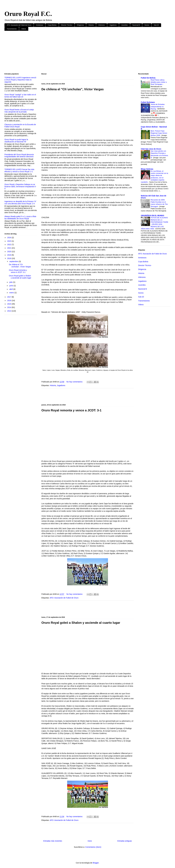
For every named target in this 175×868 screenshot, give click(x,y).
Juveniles (125, 25)
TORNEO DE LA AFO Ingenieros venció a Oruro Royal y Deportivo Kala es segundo (20, 80)
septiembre (14, 261)
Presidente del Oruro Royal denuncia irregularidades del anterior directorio (19, 156)
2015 (9, 304)
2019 (9, 255)
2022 (9, 245)
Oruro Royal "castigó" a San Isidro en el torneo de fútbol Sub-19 (20, 96)
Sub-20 (156, 25)
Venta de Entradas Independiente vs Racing (158, 107)
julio (11, 282)
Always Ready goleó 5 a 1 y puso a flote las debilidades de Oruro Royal (20, 218)
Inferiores (102, 25)
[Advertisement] (81, 52)
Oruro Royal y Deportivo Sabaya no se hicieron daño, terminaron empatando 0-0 (20, 187)
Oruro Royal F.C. (28, 14)
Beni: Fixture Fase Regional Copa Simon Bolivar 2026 (159, 133)
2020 (9, 252)
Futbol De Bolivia (148, 78)
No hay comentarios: (75, 382)
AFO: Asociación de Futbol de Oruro (19, 25)
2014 (9, 307)
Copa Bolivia (52, 25)
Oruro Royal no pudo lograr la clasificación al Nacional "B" (16, 141)
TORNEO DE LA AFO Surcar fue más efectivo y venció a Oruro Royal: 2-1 (19, 170)
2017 (9, 297)
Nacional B (136, 25)
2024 (9, 238)
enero (12, 293)
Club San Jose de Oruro (151, 149)
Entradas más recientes (53, 841)
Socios (147, 25)
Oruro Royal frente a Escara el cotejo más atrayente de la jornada (19, 111)
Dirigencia (80, 25)
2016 (9, 300)
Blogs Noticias (147, 169)
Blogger (96, 863)
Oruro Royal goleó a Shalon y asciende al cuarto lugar (81, 623)
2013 (9, 311)
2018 (9, 258)
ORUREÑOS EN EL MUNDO (153, 216)
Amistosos (40, 25)
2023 (9, 241)
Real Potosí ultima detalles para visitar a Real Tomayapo (159, 82)
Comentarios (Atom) (93, 847)
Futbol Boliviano (148, 102)
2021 (9, 248)
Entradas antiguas (125, 841)
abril (11, 289)
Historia (91, 25)
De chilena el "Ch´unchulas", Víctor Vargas (73, 89)
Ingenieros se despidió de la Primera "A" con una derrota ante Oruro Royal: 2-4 (20, 203)
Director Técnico (67, 25)
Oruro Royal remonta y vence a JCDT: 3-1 (71, 410)
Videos (24, 29)
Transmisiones (12, 29)
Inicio (90, 841)
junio (11, 286)
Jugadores (113, 25)
